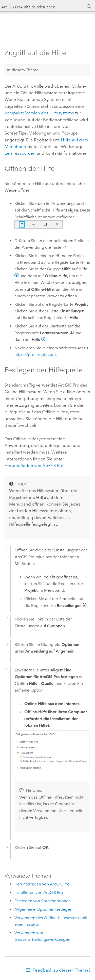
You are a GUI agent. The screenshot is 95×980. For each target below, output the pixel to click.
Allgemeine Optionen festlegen (43, 909)
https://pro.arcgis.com (35, 355)
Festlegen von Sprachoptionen (43, 901)
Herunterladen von (34, 466)
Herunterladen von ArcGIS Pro (42, 884)
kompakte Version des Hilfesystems (39, 113)
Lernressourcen (20, 153)
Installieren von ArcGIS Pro (39, 892)
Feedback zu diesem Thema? (62, 970)
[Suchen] (89, 7)
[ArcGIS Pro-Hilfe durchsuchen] (42, 7)
